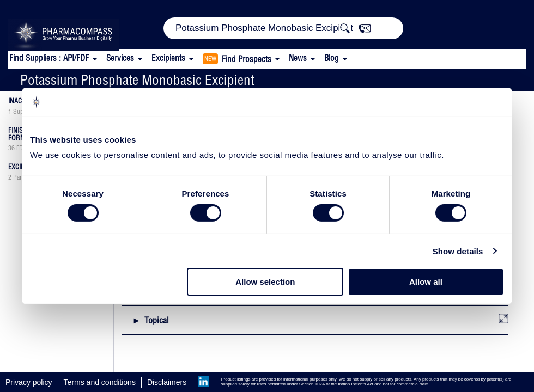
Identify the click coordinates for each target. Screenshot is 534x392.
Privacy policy (29, 382)
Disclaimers (167, 382)
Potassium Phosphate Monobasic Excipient (137, 80)
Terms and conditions (100, 382)
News (298, 58)
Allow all (426, 282)
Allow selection (265, 282)
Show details (458, 251)
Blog (332, 58)
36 (11, 148)
